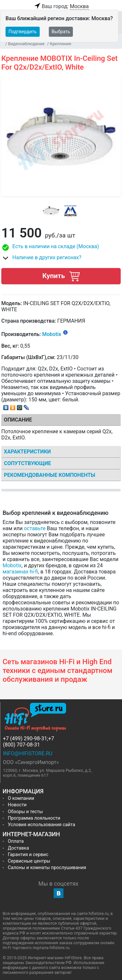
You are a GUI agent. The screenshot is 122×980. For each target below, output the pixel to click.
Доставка (18, 848)
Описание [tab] (18, 420)
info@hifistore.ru (28, 753)
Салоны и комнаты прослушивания (47, 868)
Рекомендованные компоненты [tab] (50, 475)
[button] (61, 248)
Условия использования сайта (41, 825)
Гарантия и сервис (28, 855)
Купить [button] (61, 276)
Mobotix (52, 335)
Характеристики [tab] (27, 452)
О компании (21, 798)
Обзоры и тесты (25, 812)
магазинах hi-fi (20, 572)
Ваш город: (61, 7)
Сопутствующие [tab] (27, 463)
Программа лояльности (34, 818)
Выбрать (61, 32)
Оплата (16, 841)
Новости (17, 805)
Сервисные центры (29, 861)
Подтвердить (23, 32)
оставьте (35, 528)
